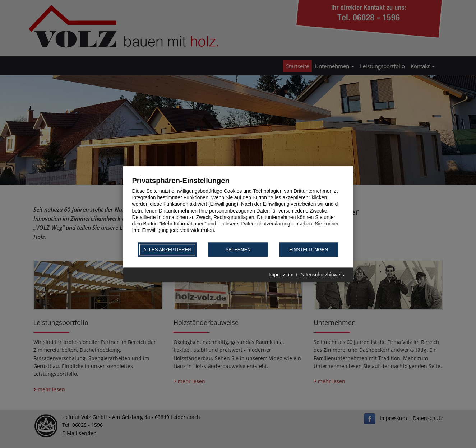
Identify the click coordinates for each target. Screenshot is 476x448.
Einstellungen (309, 250)
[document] (238, 209)
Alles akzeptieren (167, 250)
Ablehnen (238, 250)
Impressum (281, 275)
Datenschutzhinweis (322, 275)
